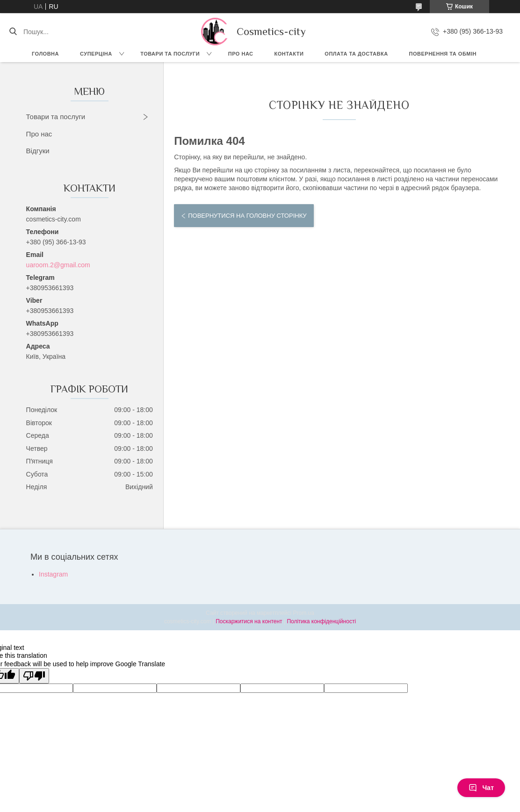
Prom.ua (304, 613)
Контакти (289, 54)
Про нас (241, 54)
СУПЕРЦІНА (96, 54)
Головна (45, 54)
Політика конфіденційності (321, 621)
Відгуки (38, 151)
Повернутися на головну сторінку (247, 216)
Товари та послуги (170, 54)
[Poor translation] (34, 676)
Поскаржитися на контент (249, 621)
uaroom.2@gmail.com (58, 265)
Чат (481, 788)
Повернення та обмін (443, 54)
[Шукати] (13, 32)
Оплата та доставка (356, 54)
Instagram (53, 574)
